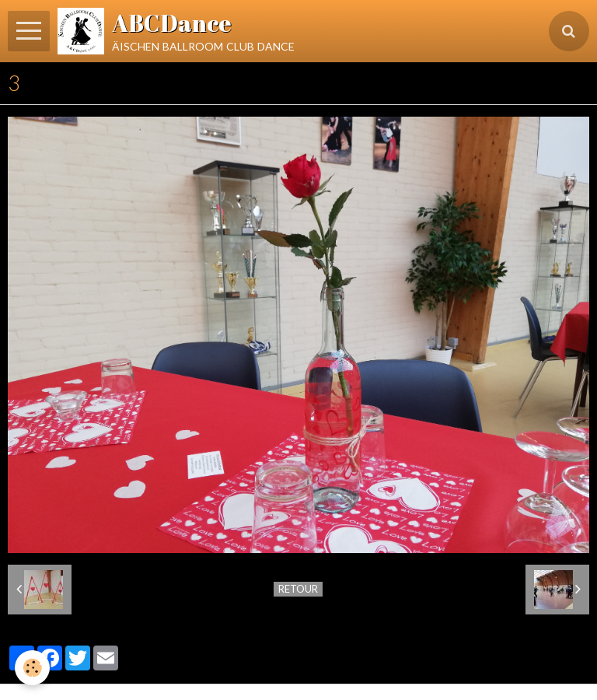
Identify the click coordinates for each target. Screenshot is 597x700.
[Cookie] (33, 668)
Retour (298, 589)
